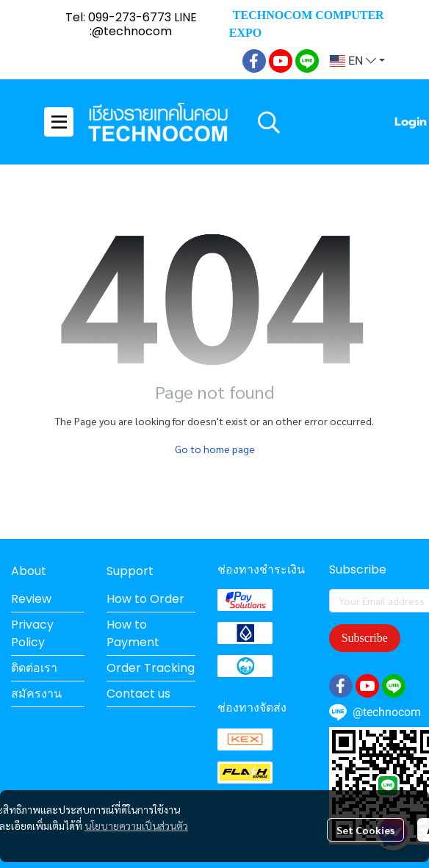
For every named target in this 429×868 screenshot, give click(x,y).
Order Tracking (151, 668)
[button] (357, 61)
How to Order (145, 599)
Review (31, 599)
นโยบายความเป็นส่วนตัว (136, 825)
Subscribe (365, 638)
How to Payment (133, 633)
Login (411, 122)
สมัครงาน (36, 694)
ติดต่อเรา (34, 668)
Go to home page (215, 449)
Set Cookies (365, 830)
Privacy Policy (32, 633)
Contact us (138, 694)
